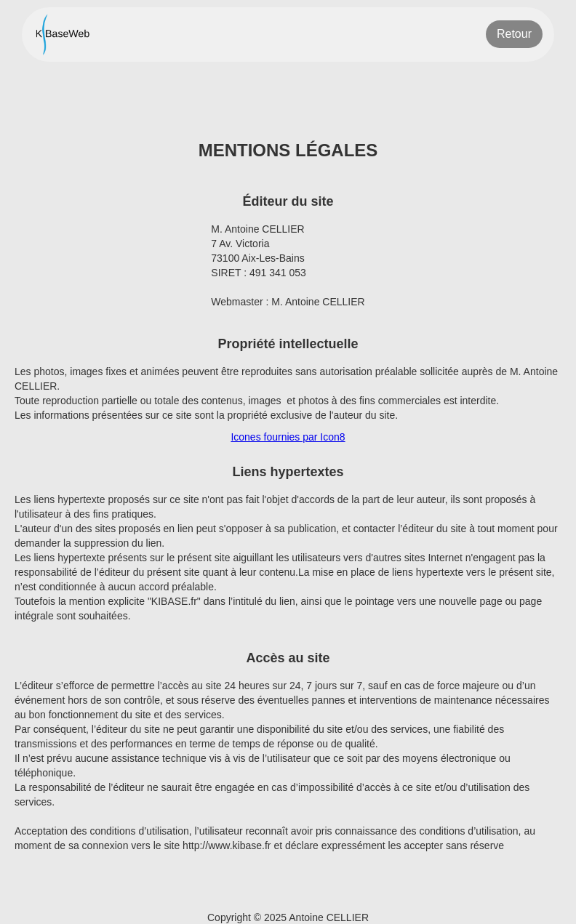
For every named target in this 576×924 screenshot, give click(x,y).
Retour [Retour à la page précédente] (514, 34)
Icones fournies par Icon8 (288, 437)
